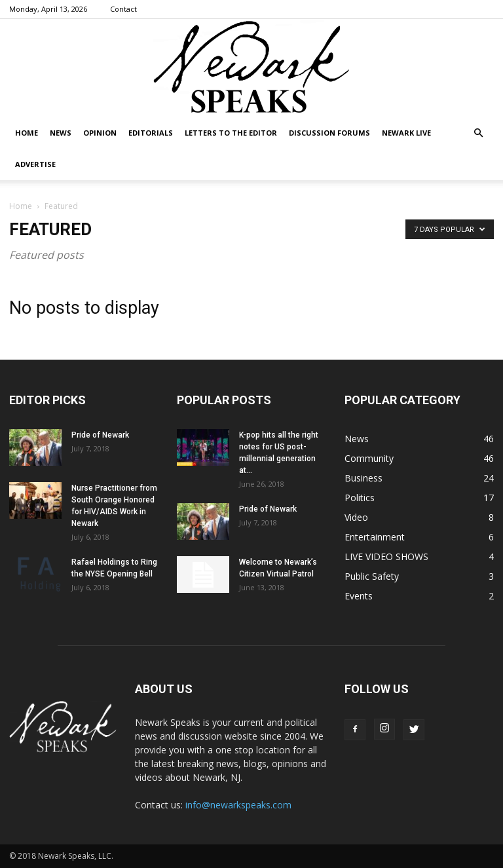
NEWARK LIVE (406, 133)
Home (27, 133)
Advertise (35, 164)
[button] (478, 133)
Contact (123, 9)
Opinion (100, 133)
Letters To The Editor (231, 133)
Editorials (151, 133)
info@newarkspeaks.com (238, 805)
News (61, 133)
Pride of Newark (100, 435)
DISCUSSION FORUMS (329, 133)
